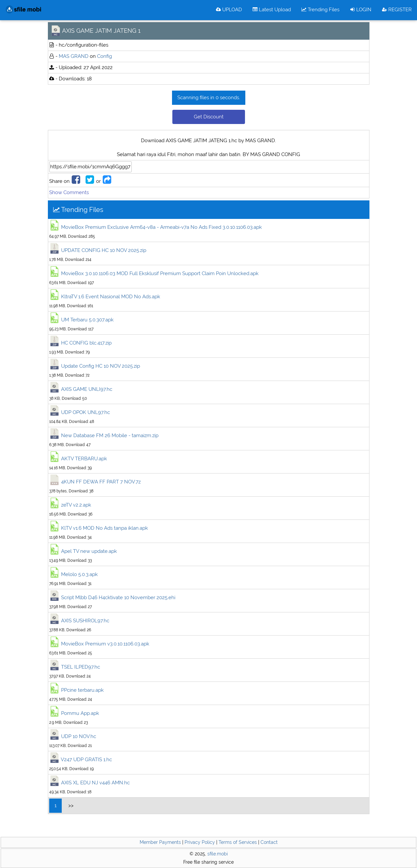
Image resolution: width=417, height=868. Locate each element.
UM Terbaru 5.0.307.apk (87, 320)
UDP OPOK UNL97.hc (86, 412)
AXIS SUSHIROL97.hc (85, 621)
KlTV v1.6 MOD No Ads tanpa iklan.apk (104, 528)
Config (104, 56)
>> (71, 806)
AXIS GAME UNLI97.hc (87, 389)
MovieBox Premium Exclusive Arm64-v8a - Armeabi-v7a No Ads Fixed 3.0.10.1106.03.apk (161, 227)
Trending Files (320, 10)
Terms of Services (238, 842)
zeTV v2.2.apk (76, 505)
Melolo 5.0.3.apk (79, 574)
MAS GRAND (74, 56)
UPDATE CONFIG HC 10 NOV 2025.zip (104, 250)
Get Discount (209, 117)
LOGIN (361, 10)
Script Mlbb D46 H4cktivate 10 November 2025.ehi (118, 598)
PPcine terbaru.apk (82, 690)
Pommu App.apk (80, 713)
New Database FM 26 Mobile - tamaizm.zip (110, 435)
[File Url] (90, 167)
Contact (269, 842)
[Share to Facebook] (76, 181)
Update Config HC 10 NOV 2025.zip (101, 366)
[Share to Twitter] (90, 181)
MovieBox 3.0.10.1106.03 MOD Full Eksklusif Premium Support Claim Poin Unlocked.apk (160, 273)
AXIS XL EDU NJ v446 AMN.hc (95, 783)
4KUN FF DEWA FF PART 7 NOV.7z (101, 482)
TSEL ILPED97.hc (81, 667)
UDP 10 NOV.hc (79, 736)
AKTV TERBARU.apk (84, 459)
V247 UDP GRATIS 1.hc (86, 760)
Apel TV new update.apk (89, 551)
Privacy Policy (200, 842)
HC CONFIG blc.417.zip (86, 343)
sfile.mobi (218, 854)
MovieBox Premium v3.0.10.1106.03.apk (105, 644)
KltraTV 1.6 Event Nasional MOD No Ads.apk (111, 297)
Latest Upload (272, 10)
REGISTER (397, 10)
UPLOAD (229, 10)
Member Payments (160, 842)
